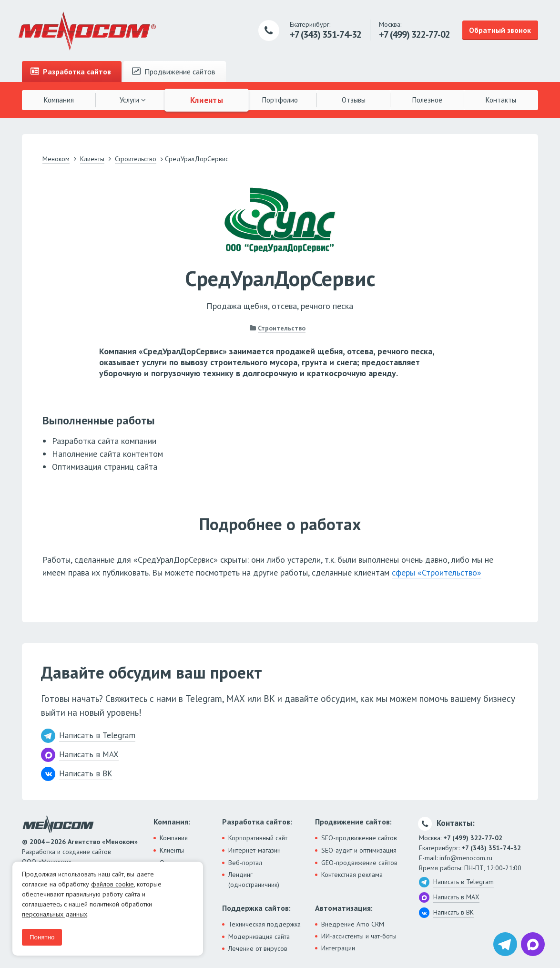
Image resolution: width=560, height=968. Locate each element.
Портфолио (280, 100)
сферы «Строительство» (437, 572)
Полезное (427, 100)
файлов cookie (112, 884)
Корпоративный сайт (258, 838)
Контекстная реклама (352, 875)
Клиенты (206, 100)
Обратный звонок (500, 30)
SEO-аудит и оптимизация (359, 850)
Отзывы (354, 100)
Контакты (501, 100)
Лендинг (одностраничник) (254, 880)
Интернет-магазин (255, 850)
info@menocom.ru (466, 858)
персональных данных (55, 914)
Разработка (71, 72)
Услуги (133, 100)
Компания (59, 100)
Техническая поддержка (265, 924)
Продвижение (174, 72)
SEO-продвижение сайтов (359, 838)
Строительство (282, 328)
